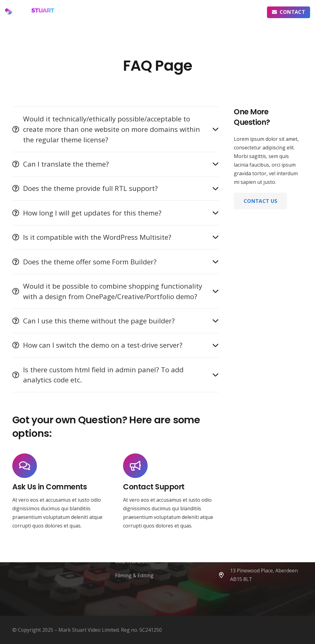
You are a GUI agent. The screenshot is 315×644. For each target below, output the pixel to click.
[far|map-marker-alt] (224, 575)
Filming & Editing (134, 575)
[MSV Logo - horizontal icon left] (30, 12)
